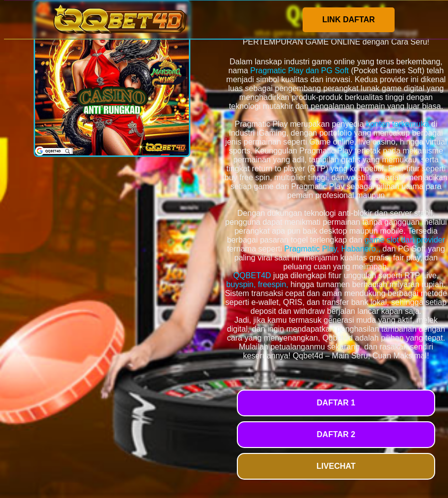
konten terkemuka (397, 124)
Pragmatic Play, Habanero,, (332, 249)
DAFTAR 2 (336, 434)
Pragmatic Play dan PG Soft (299, 71)
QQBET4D (252, 275)
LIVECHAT (336, 466)
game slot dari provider (405, 240)
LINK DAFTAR (349, 20)
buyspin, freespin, (257, 284)
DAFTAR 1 (336, 403)
